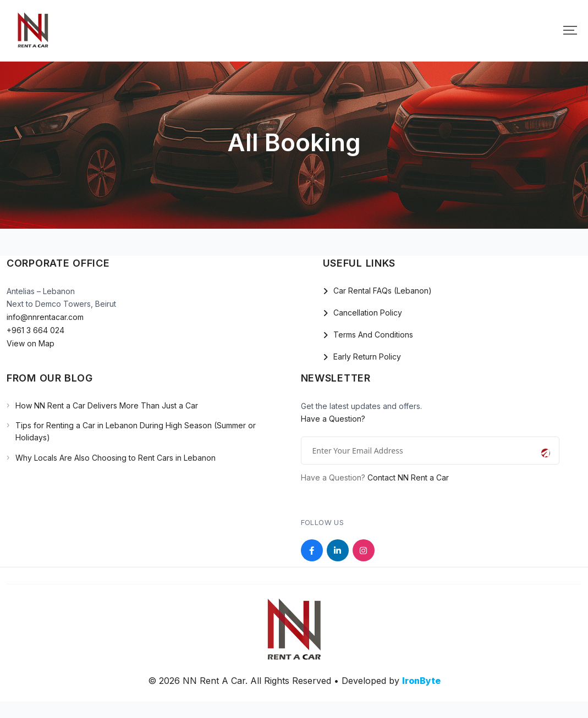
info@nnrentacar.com (45, 317)
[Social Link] (312, 550)
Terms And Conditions (373, 335)
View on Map (31, 343)
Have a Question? (333, 419)
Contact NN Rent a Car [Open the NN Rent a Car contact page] (408, 477)
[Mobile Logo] (33, 31)
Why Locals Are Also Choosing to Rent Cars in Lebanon (116, 458)
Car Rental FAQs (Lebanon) (383, 291)
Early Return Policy (367, 357)
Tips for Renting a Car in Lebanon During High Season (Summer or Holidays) (136, 431)
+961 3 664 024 (35, 330)
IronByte (421, 681)
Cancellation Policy (368, 313)
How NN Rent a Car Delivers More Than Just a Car (107, 405)
